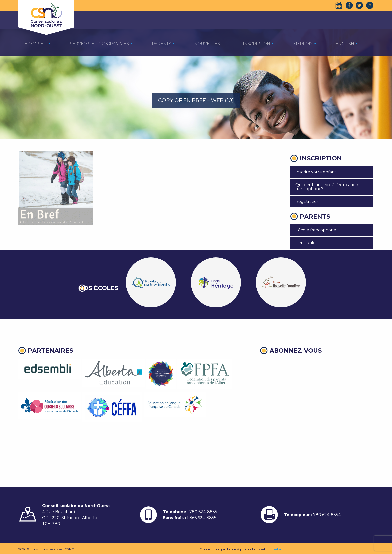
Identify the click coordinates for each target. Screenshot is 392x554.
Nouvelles (207, 44)
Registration (307, 202)
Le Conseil (35, 44)
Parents (162, 44)
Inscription (257, 44)
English (345, 44)
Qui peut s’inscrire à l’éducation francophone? (327, 187)
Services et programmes (99, 44)
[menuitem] (35, 44)
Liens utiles (306, 243)
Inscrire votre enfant (316, 172)
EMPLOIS (303, 44)
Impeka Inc (278, 549)
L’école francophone (316, 230)
